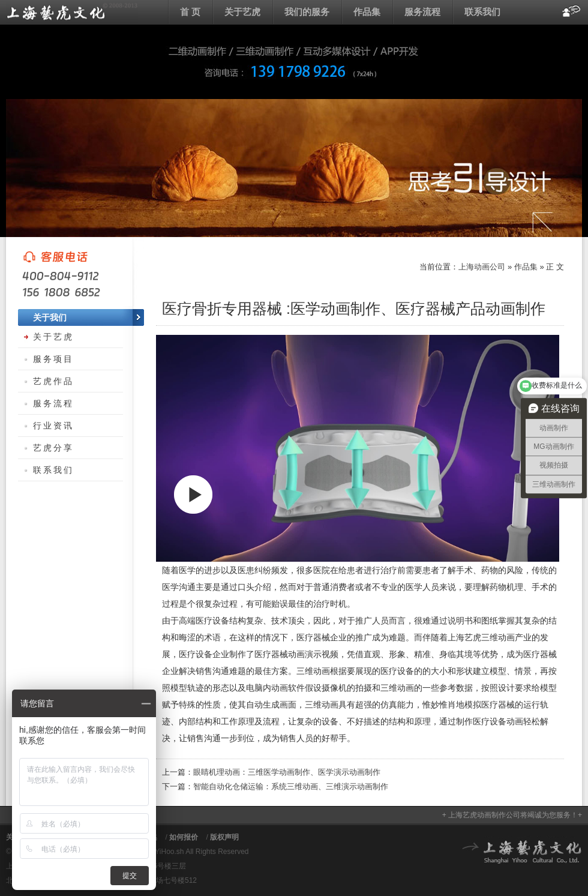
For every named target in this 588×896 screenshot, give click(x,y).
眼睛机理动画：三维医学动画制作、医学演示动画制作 (287, 772)
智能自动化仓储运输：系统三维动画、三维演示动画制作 (291, 786)
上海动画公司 (72, 12)
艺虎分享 (53, 448)
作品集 (367, 12)
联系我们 (482, 12)
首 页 (190, 12)
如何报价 (184, 837)
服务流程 (422, 12)
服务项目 (53, 359)
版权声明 (224, 837)
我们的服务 (307, 12)
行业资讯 (53, 425)
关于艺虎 (242, 12)
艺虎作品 (53, 381)
